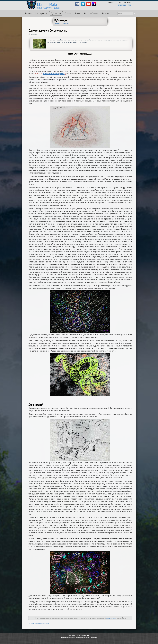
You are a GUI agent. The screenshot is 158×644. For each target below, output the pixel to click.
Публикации (56, 13)
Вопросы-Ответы (91, 13)
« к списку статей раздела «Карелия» (39, 623)
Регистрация (122, 5)
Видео (78, 13)
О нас (119, 3)
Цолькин (105, 13)
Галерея (68, 13)
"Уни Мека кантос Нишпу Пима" (54, 74)
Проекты (28, 13)
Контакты (128, 3)
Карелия (66, 23)
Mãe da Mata (47, 5)
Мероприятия (41, 13)
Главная (111, 3)
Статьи (57, 23)
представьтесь (111, 618)
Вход (130, 5)
